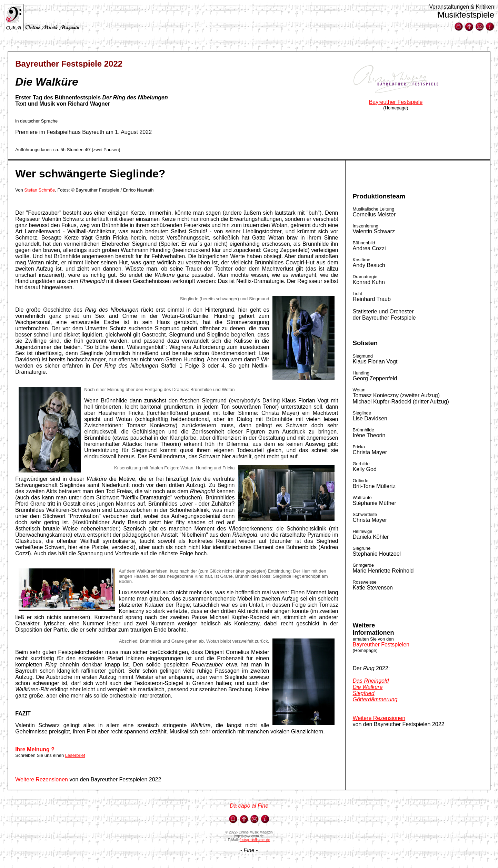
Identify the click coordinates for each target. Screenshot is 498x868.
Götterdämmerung (375, 699)
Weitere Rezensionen (42, 779)
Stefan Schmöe (39, 190)
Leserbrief (75, 755)
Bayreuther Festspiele (396, 102)
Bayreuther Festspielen (381, 645)
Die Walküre (367, 687)
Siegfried (363, 693)
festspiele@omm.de (255, 840)
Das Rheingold (371, 681)
